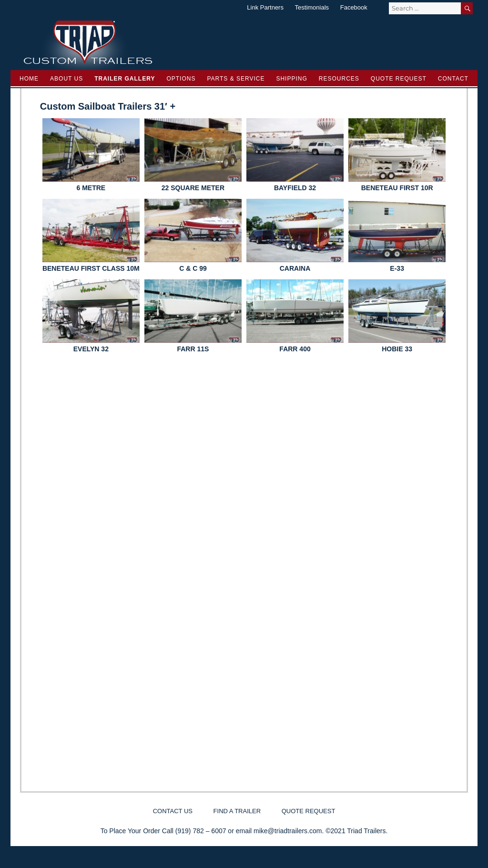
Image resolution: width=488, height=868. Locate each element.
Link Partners (265, 7)
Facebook (354, 7)
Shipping (291, 79)
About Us (66, 79)
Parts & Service (236, 79)
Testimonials (312, 7)
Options (181, 79)
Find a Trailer (237, 811)
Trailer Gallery (125, 79)
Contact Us (173, 811)
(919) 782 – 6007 (201, 831)
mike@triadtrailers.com (288, 831)
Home (29, 79)
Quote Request (399, 79)
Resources (339, 79)
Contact (453, 79)
